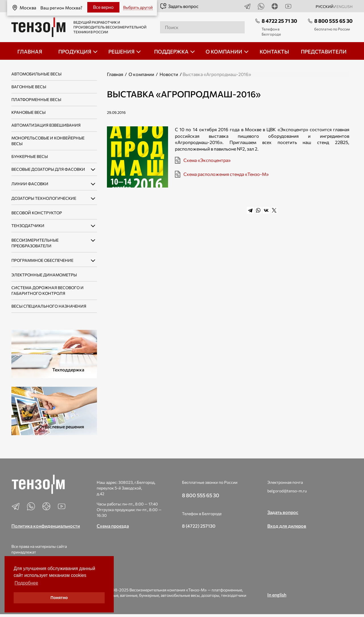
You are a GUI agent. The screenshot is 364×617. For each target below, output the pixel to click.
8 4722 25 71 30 (279, 21)
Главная (115, 74)
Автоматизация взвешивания (46, 125)
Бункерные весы (30, 156)
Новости (169, 74)
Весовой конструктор (37, 213)
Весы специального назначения (49, 306)
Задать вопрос (179, 6)
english (345, 7)
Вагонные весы (29, 87)
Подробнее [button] (26, 583)
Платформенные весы (36, 99)
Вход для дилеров (287, 526)
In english (277, 595)
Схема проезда (113, 526)
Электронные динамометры (44, 275)
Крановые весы (28, 112)
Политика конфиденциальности (46, 526)
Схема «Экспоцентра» (207, 160)
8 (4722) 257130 (199, 526)
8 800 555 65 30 (333, 21)
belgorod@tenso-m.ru (287, 491)
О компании (141, 74)
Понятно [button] (59, 598)
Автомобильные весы (36, 74)
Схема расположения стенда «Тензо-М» (226, 174)
